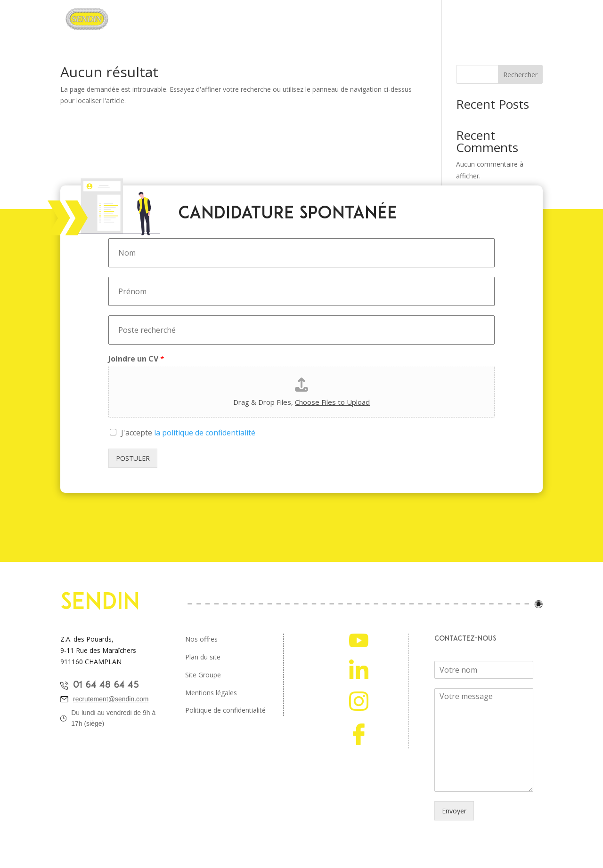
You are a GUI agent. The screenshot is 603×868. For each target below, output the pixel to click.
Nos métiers (254, 19)
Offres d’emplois (313, 19)
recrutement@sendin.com (111, 699)
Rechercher (520, 75)
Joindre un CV (136, 359)
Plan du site (203, 657)
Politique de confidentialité (225, 710)
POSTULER (133, 458)
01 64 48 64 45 (106, 685)
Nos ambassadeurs (492, 19)
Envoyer (454, 811)
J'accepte (188, 433)
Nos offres (201, 639)
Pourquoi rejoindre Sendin (179, 19)
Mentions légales (211, 693)
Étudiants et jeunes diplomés (400, 19)
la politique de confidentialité (205, 433)
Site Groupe (203, 675)
